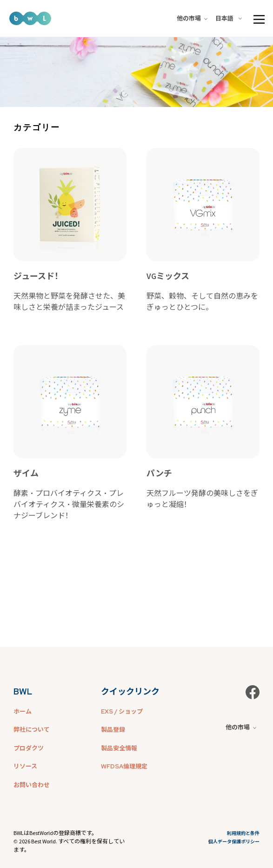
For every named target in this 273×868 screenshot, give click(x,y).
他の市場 (192, 18)
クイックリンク (130, 691)
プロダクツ (29, 748)
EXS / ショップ (122, 711)
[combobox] (230, 19)
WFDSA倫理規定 (124, 766)
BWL (23, 691)
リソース (25, 766)
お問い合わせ (32, 785)
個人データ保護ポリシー (234, 842)
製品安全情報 (119, 748)
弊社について (32, 730)
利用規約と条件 (243, 833)
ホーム (23, 711)
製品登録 (113, 730)
